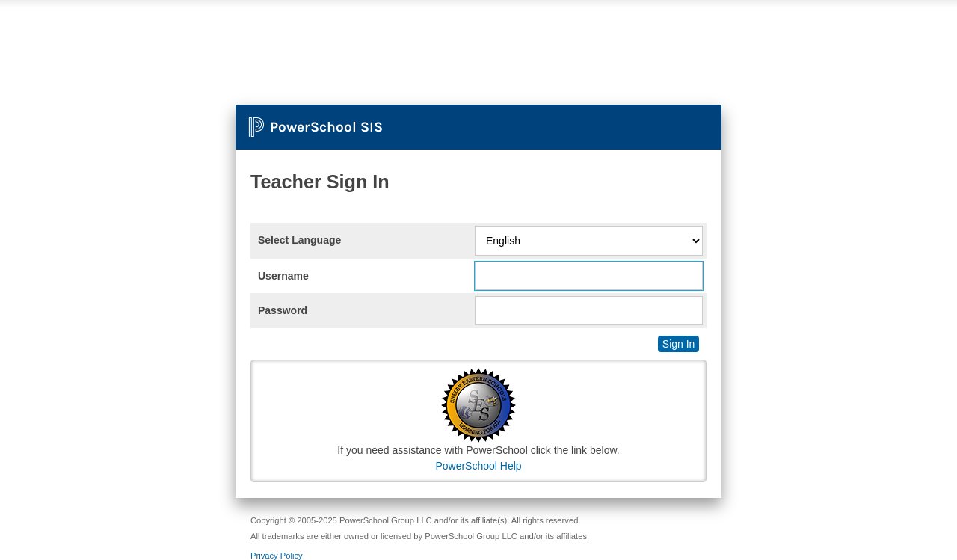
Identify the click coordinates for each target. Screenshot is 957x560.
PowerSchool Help (478, 466)
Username (283, 276)
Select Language (299, 240)
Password (283, 310)
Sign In (679, 344)
